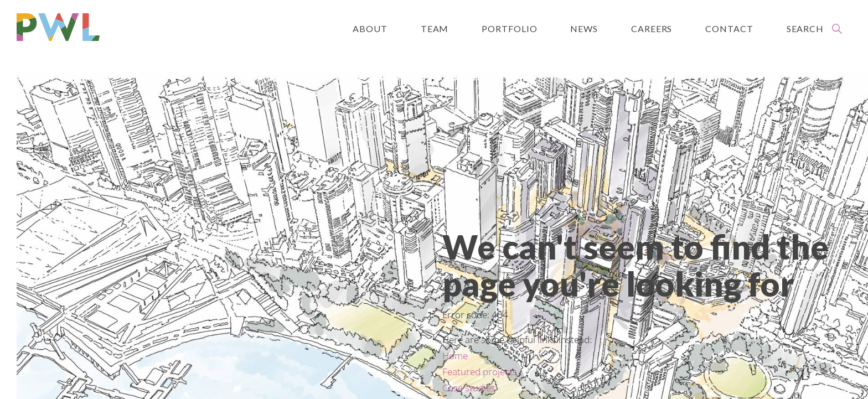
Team (435, 28)
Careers (652, 28)
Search (805, 28)
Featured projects (480, 372)
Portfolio (509, 28)
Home (455, 356)
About (370, 28)
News (584, 28)
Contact (729, 28)
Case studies (469, 388)
